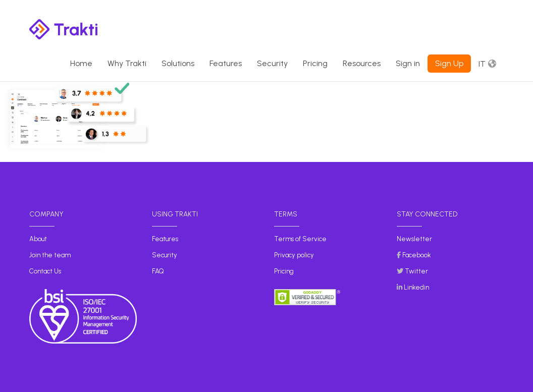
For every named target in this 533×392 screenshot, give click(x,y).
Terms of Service (300, 239)
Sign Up (449, 63)
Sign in (408, 63)
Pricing (315, 63)
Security (272, 63)
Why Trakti (127, 63)
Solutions (178, 63)
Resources (362, 63)
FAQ (158, 271)
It (482, 64)
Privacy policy (294, 255)
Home (81, 63)
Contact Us (45, 271)
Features (226, 63)
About (38, 239)
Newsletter (414, 239)
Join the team (50, 255)
